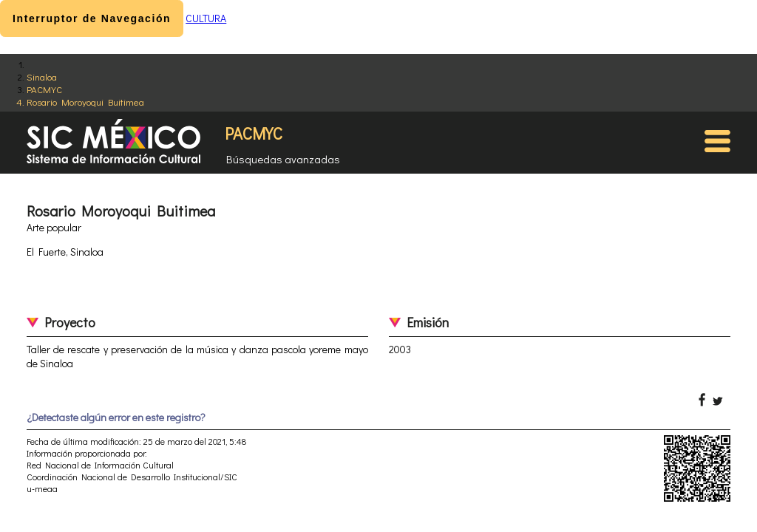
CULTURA (206, 18)
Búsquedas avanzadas (283, 159)
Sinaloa (42, 76)
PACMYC (44, 89)
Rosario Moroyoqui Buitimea (85, 102)
